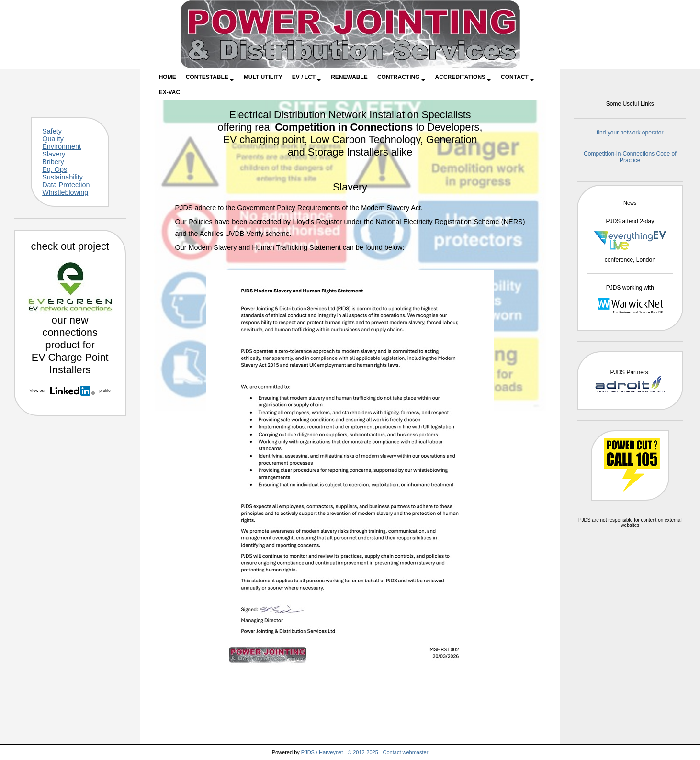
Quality (53, 139)
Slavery (54, 154)
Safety (52, 131)
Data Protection (66, 185)
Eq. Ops (55, 169)
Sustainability (62, 177)
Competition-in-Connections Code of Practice (630, 157)
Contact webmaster (406, 752)
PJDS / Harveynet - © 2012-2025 (340, 752)
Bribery (53, 162)
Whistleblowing (65, 192)
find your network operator (630, 133)
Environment (62, 146)
